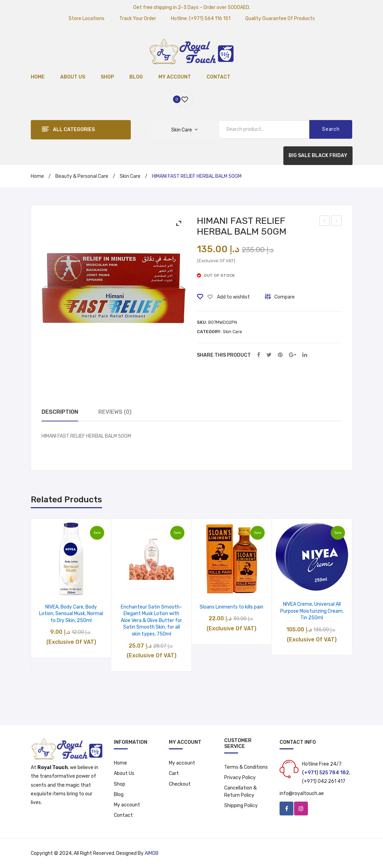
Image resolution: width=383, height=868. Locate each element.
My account (127, 805)
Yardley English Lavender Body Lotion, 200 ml (325, 222)
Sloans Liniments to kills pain (231, 607)
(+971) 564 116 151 (210, 19)
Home (37, 176)
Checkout (180, 784)
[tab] (60, 412)
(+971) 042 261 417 (324, 781)
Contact (123, 815)
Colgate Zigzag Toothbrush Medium (337, 222)
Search (331, 129)
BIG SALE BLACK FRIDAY (318, 156)
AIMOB (152, 853)
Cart (174, 773)
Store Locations (86, 19)
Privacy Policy (240, 778)
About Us (124, 773)
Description (60, 412)
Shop (120, 784)
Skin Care (130, 176)
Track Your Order (138, 19)
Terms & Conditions (246, 767)
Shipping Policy (241, 806)
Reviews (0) (115, 412)
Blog (119, 794)
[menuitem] (38, 77)
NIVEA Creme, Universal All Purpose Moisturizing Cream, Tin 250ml (312, 611)
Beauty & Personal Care (82, 176)
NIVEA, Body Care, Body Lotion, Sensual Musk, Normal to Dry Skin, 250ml (71, 614)
